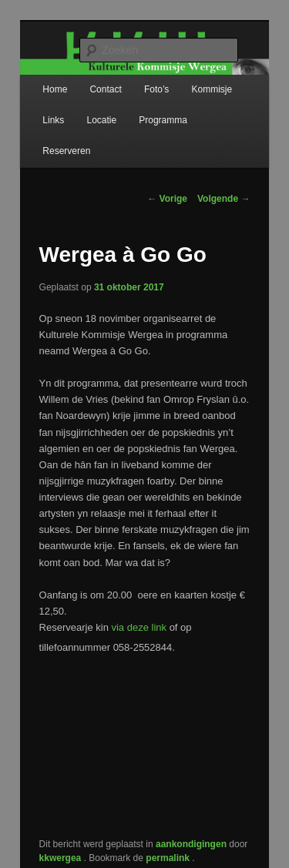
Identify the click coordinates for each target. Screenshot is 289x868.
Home (55, 89)
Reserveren (66, 151)
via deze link (139, 627)
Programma (163, 120)
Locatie (101, 120)
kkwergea (62, 858)
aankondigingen (191, 844)
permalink (169, 858)
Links (53, 120)
